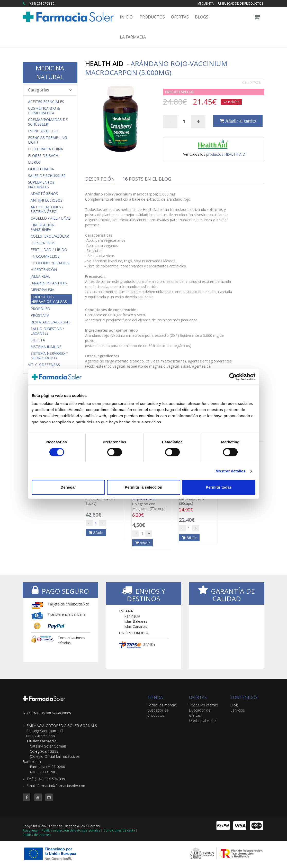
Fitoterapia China (46, 149)
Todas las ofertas (203, 705)
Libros (34, 162)
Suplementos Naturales (41, 185)
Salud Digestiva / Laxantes (47, 331)
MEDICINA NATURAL (50, 72)
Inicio (126, 17)
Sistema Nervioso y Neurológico (49, 356)
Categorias (50, 90)
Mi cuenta (206, 3)
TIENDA (155, 697)
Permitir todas (219, 487)
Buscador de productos (241, 3)
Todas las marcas (162, 705)
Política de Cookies (37, 835)
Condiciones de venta (119, 830)
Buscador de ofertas (200, 713)
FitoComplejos (45, 256)
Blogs (202, 17)
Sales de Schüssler (47, 176)
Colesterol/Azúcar (50, 236)
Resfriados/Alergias (51, 322)
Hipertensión (44, 270)
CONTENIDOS (244, 697)
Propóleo (40, 309)
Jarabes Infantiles (49, 283)
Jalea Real (40, 276)
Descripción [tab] (100, 179)
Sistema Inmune (46, 347)
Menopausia (42, 290)
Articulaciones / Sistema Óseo (47, 209)
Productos (152, 17)
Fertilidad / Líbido (49, 250)
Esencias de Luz (43, 131)
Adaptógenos (44, 194)
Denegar (68, 487)
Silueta (38, 340)
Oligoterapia (41, 169)
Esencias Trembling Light (47, 140)
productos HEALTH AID (226, 154)
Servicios (238, 710)
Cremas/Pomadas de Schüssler (48, 122)
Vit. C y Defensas (44, 365)
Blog (234, 705)
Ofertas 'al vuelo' (203, 720)
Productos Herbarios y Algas (49, 299)
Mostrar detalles (231, 471)
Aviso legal (30, 830)
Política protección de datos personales (71, 830)
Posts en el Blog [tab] (147, 179)
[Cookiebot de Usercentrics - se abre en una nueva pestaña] (233, 377)
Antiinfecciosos (47, 200)
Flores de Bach (43, 156)
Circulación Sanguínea (43, 227)
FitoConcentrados (50, 263)
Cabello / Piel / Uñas (51, 218)
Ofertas (180, 17)
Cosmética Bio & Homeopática (44, 111)
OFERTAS (198, 697)
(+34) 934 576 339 (41, 3)
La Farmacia (133, 37)
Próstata (40, 315)
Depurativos (43, 243)
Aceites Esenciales (46, 102)
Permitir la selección (143, 487)
